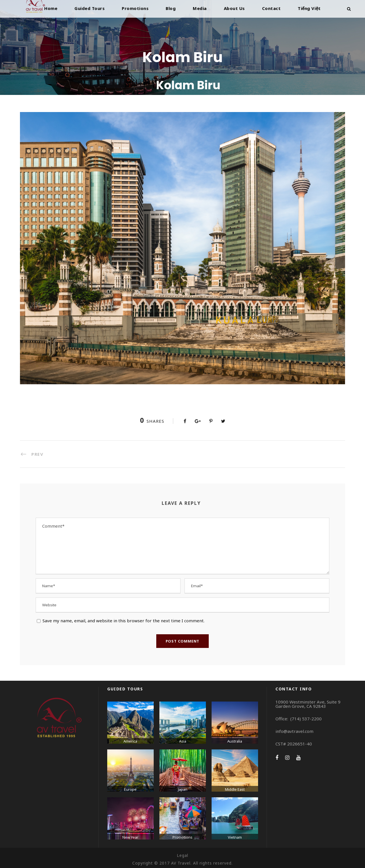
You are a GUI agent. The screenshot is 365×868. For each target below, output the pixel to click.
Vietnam (235, 837)
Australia (235, 741)
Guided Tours (90, 8)
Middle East (235, 789)
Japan (183, 789)
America (130, 741)
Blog (171, 8)
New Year (130, 837)
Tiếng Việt (309, 8)
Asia (183, 741)
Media (200, 8)
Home (51, 8)
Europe (130, 789)
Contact (271, 8)
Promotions (135, 8)
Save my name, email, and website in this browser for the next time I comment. (123, 621)
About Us (234, 8)
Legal (182, 855)
